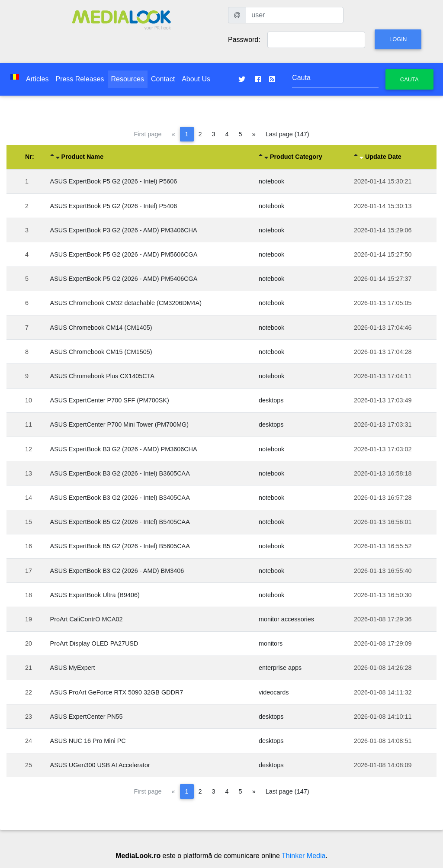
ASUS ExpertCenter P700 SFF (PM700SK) (110, 400)
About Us (196, 79)
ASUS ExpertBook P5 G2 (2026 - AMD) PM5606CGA (124, 254)
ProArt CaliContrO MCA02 (87, 619)
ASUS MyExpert (73, 668)
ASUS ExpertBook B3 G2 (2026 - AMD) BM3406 (117, 571)
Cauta (409, 79)
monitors (271, 643)
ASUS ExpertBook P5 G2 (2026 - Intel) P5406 (114, 206)
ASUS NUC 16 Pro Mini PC (88, 741)
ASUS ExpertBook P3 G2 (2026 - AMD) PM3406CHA (124, 230)
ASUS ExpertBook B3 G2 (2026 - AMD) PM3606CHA (124, 449)
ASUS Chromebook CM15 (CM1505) (101, 352)
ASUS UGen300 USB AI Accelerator (100, 765)
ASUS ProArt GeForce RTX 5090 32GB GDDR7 (117, 692)
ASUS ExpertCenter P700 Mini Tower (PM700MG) (119, 424)
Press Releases (80, 79)
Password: (244, 40)
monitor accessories (286, 619)
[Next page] (254, 134)
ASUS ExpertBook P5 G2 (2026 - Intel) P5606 (114, 181)
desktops (271, 400)
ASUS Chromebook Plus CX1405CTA (102, 376)
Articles (37, 79)
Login (398, 39)
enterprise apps (280, 668)
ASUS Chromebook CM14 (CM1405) (101, 328)
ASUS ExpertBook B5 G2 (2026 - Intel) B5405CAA (120, 522)
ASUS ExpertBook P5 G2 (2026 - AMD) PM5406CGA (124, 279)
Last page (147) (287, 134)
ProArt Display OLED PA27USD (94, 643)
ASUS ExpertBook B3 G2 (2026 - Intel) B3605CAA (120, 473)
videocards (274, 692)
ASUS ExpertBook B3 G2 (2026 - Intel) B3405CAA (120, 498)
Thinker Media (303, 856)
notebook (271, 181)
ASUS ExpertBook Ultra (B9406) (95, 595)
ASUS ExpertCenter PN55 (87, 717)
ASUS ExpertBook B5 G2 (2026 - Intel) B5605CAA (120, 546)
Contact (163, 79)
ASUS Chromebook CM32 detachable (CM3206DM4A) (126, 303)
